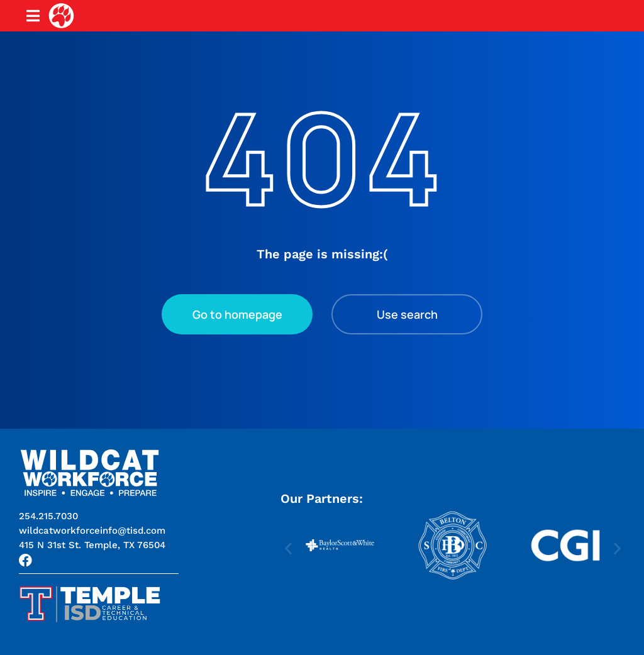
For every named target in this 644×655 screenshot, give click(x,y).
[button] (92, 545)
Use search (407, 314)
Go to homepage (237, 314)
